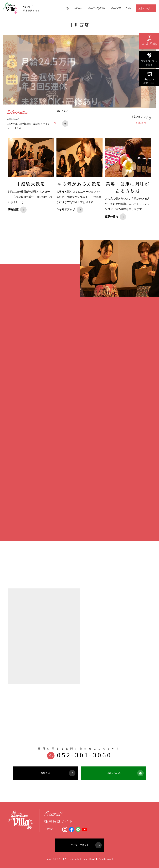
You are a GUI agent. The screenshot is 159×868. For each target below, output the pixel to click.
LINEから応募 (125, 773)
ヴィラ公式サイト (86, 845)
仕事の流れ (115, 217)
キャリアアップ (70, 210)
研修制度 (17, 210)
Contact (145, 8)
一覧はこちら (59, 111)
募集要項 (141, 119)
